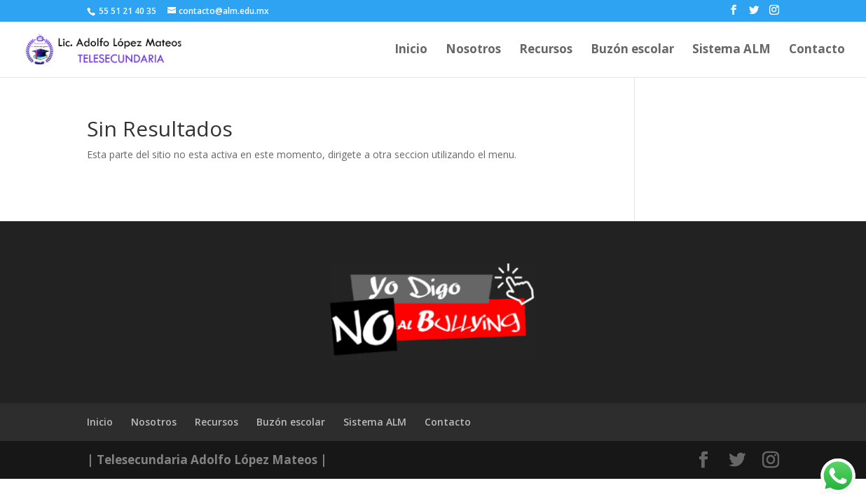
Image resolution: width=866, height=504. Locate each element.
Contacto (817, 50)
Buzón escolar (632, 50)
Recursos (546, 50)
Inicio (411, 50)
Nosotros (473, 50)
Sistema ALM (731, 50)
